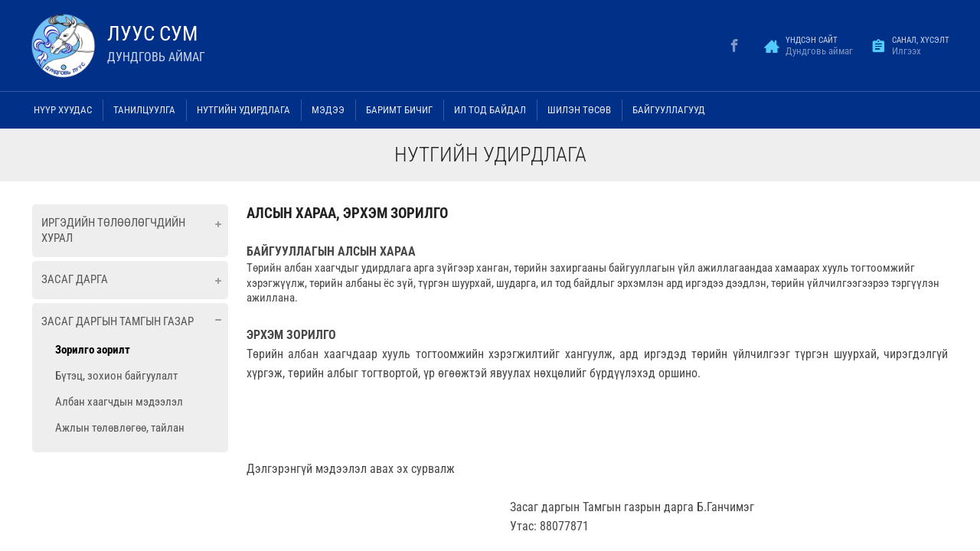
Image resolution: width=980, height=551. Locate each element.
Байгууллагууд (669, 110)
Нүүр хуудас (63, 110)
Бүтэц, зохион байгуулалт (116, 376)
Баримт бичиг (399, 110)
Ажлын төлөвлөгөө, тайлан (120, 428)
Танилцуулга (144, 110)
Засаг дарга (75, 279)
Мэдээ (328, 110)
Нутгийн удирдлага (243, 110)
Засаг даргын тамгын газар (118, 321)
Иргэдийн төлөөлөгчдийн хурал (113, 230)
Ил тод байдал (490, 110)
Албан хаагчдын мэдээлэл (119, 402)
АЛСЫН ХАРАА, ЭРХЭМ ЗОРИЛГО (347, 213)
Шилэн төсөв (579, 110)
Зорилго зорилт (93, 350)
